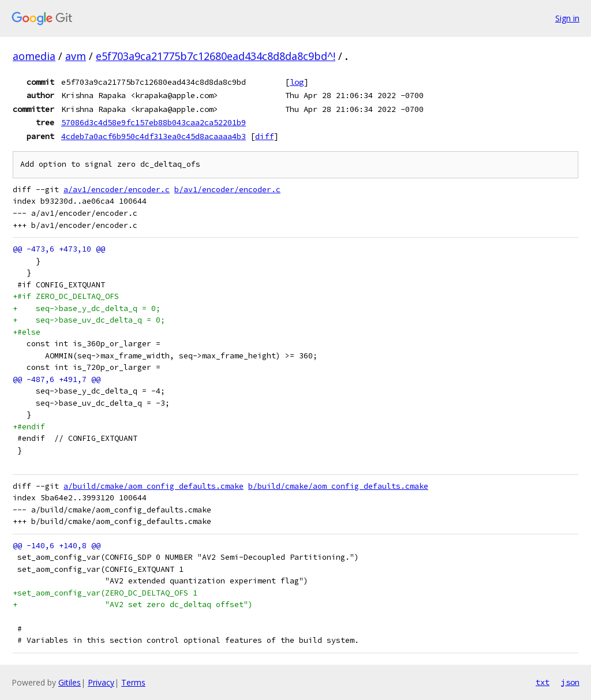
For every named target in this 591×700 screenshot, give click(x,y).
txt (543, 682)
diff (264, 136)
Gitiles (70, 682)
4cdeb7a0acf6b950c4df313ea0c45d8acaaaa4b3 (154, 136)
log (297, 82)
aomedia (34, 56)
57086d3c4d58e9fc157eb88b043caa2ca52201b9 (154, 122)
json (570, 682)
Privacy (101, 682)
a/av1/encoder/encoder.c (117, 190)
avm (76, 56)
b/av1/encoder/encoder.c (227, 190)
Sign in (567, 18)
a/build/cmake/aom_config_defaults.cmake (154, 486)
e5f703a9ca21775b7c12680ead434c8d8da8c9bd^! (216, 56)
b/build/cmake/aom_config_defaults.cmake (338, 486)
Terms (133, 682)
